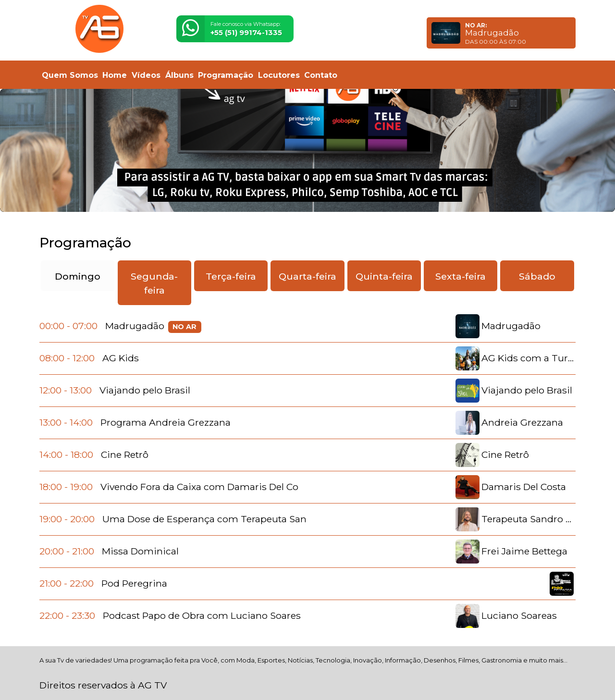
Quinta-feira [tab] (384, 276)
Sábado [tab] (537, 276)
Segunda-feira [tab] (154, 283)
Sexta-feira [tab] (461, 276)
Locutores (279, 75)
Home (115, 75)
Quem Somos (70, 75)
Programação (226, 75)
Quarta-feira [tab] (307, 276)
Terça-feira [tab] (231, 276)
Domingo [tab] (78, 276)
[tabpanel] (307, 471)
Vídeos (146, 75)
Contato (321, 75)
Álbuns (179, 75)
